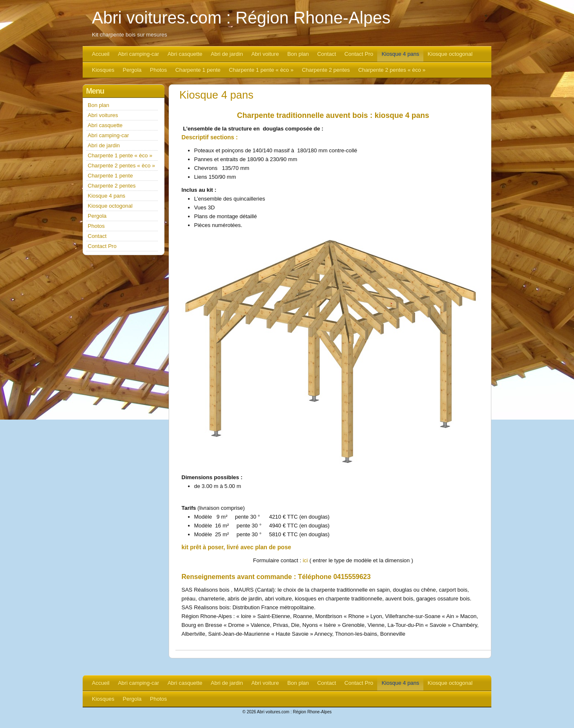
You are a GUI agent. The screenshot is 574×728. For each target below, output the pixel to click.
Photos (158, 70)
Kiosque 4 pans (400, 54)
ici (305, 560)
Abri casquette (185, 54)
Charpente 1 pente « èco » (261, 70)
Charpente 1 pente (198, 70)
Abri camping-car (138, 54)
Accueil (101, 54)
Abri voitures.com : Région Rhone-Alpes (241, 18)
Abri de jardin (227, 54)
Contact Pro (359, 54)
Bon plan (298, 54)
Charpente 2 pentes (326, 70)
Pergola (132, 70)
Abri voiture (265, 54)
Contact (327, 54)
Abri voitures (103, 115)
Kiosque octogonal (450, 54)
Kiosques (103, 70)
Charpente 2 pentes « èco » (392, 70)
